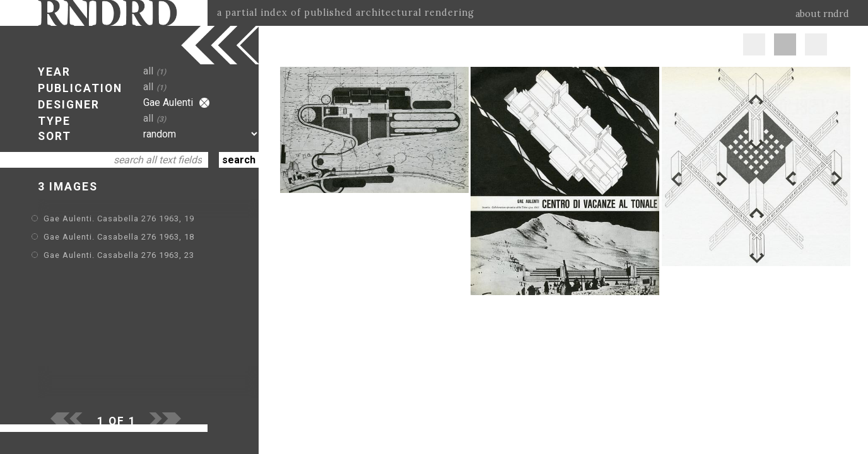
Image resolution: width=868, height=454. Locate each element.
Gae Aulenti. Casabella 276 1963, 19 (119, 218)
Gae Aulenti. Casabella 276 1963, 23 (119, 255)
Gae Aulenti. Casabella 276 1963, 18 (119, 237)
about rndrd (822, 14)
